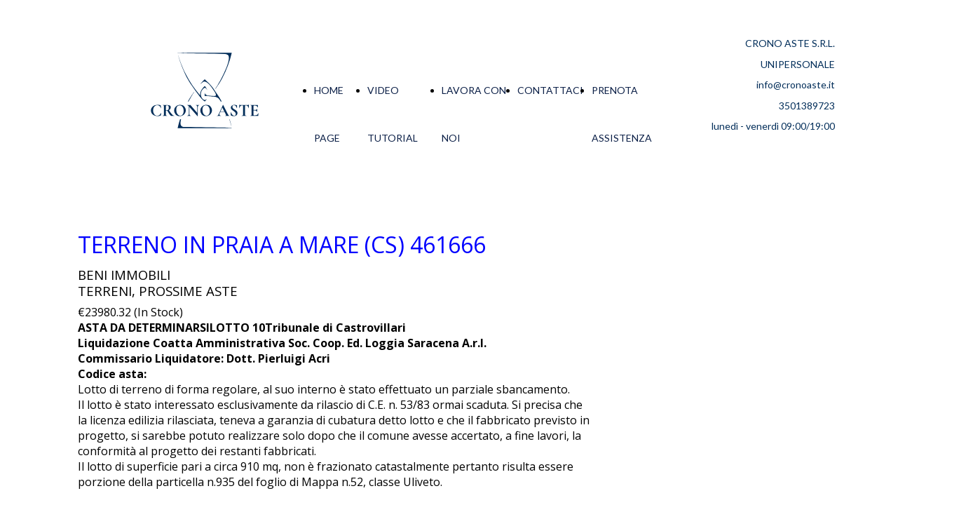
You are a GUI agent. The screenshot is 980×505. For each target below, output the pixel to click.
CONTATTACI (550, 90)
